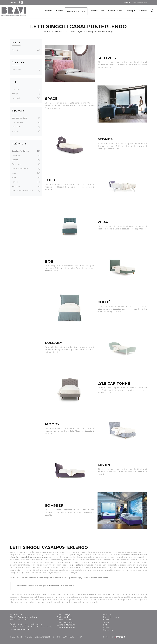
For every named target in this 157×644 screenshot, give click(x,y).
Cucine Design (64, 615)
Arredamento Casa (76, 11)
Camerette (108, 630)
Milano (26, 178)
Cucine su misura (65, 622)
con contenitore (26, 118)
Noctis (26, 50)
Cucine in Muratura (66, 625)
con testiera (26, 122)
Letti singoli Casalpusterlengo (99, 32)
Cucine (60, 11)
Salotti (106, 620)
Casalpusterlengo (26, 151)
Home (47, 32)
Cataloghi (131, 11)
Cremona (26, 164)
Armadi (107, 627)
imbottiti (26, 127)
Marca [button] (16, 43)
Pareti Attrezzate (111, 617)
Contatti (143, 11)
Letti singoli (77, 32)
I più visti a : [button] (20, 144)
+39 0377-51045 (140, 2)
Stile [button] (15, 82)
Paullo (26, 182)
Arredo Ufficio (115, 11)
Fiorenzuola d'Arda (26, 169)
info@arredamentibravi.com (30, 624)
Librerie (107, 615)
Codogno (26, 155)
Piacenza (26, 186)
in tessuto (26, 70)
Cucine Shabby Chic (66, 627)
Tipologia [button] (18, 111)
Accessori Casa (97, 11)
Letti (105, 625)
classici (26, 89)
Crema (26, 160)
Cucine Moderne (64, 617)
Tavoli (106, 622)
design (26, 94)
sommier (26, 131)
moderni (26, 98)
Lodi (26, 173)
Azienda (49, 11)
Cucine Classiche (65, 620)
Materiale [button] (18, 62)
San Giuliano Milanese (26, 191)
